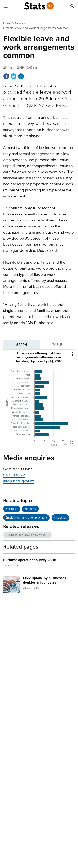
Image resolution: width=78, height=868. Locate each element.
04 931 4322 (14, 475)
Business (12, 509)
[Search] (72, 7)
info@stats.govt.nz (19, 481)
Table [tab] (57, 345)
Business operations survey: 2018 (27, 535)
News (19, 23)
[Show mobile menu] (6, 7)
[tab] (21, 345)
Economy (30, 509)
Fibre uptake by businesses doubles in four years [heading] (44, 580)
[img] (11, 584)
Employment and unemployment (26, 518)
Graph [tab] (21, 345)
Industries (60, 518)
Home (7, 23)
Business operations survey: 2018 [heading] (30, 560)
